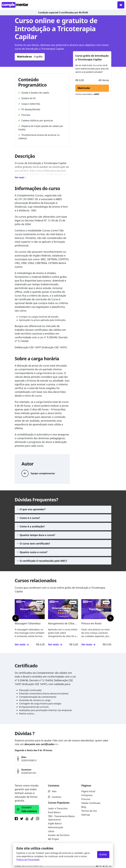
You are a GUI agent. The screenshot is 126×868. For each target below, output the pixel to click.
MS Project (54, 839)
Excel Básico (54, 812)
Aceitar (103, 854)
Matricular (84, 88)
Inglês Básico (55, 823)
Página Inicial (88, 791)
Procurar (86, 799)
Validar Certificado (91, 803)
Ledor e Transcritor (58, 808)
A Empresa (87, 795)
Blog (84, 807)
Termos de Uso (89, 811)
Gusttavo (55, 797)
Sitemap (86, 815)
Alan (52, 791)
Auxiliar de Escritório (59, 835)
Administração (56, 827)
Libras (51, 831)
